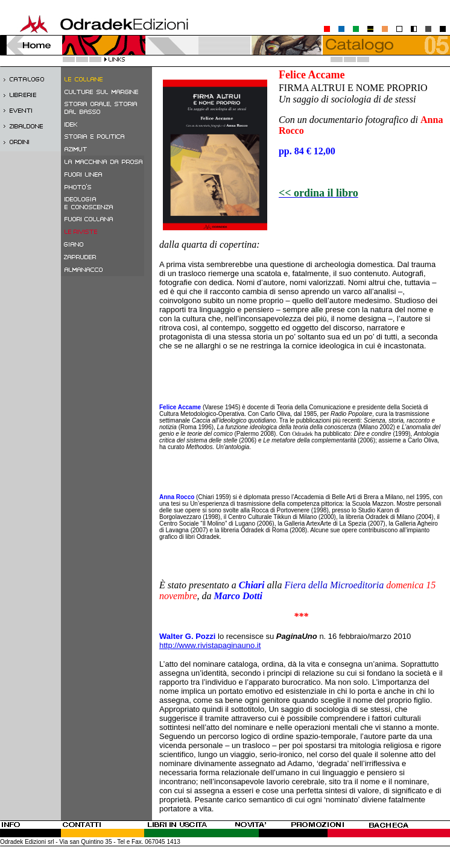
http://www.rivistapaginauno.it (210, 645)
